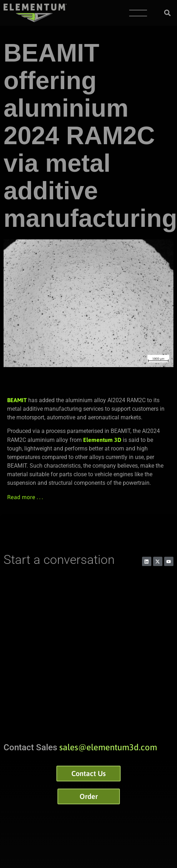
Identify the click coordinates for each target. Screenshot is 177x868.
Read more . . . (25, 497)
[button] (168, 13)
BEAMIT (17, 400)
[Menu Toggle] (138, 13)
